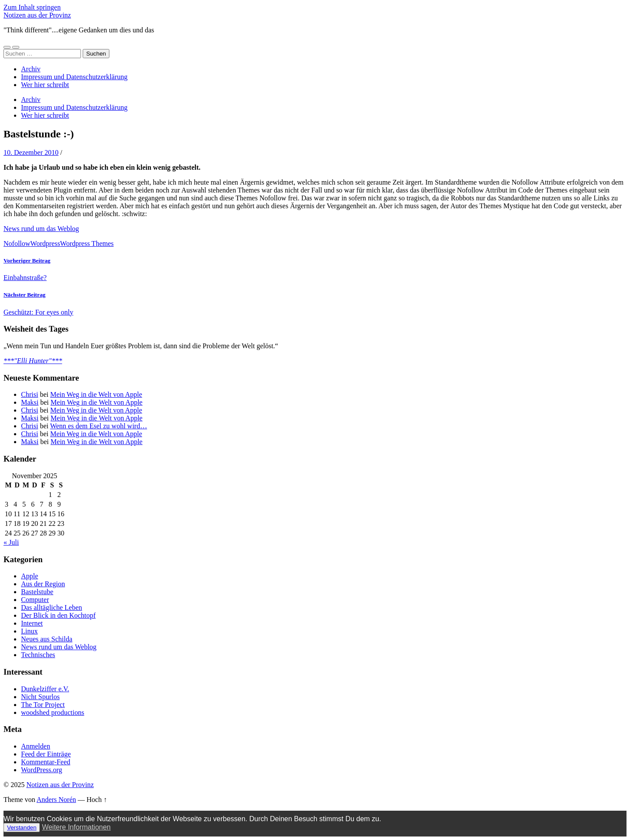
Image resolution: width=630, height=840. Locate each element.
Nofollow (17, 243)
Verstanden (22, 828)
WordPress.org (42, 770)
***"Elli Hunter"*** (33, 361)
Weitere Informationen (76, 827)
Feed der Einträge (46, 754)
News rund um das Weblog (41, 229)
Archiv (31, 69)
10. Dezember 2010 (31, 152)
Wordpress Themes (87, 243)
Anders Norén (56, 800)
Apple (30, 576)
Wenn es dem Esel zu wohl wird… (98, 426)
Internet (32, 623)
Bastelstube (37, 592)
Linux (29, 631)
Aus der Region (43, 584)
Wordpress (45, 243)
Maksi (30, 402)
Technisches (38, 655)
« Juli (11, 542)
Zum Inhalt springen (32, 7)
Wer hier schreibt (45, 85)
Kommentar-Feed (46, 762)
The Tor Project (43, 705)
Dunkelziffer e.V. (45, 689)
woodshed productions (52, 712)
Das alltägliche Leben (52, 607)
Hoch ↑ (97, 800)
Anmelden (36, 746)
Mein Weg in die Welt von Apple (96, 394)
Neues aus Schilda (47, 639)
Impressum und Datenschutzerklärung (74, 77)
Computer (35, 600)
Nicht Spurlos (40, 697)
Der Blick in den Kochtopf (58, 615)
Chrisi (30, 394)
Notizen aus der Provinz (37, 15)
